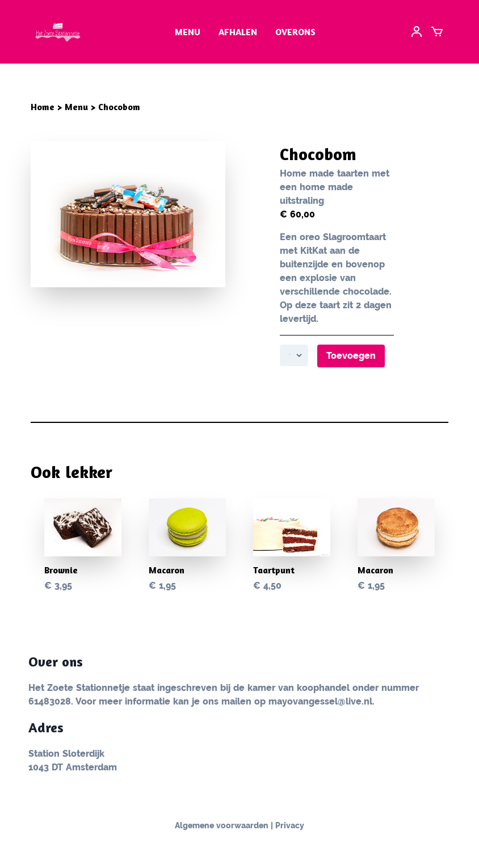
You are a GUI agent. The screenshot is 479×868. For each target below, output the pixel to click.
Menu (76, 107)
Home (43, 107)
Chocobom (119, 107)
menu (188, 32)
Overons (295, 32)
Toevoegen (351, 356)
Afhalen (238, 32)
